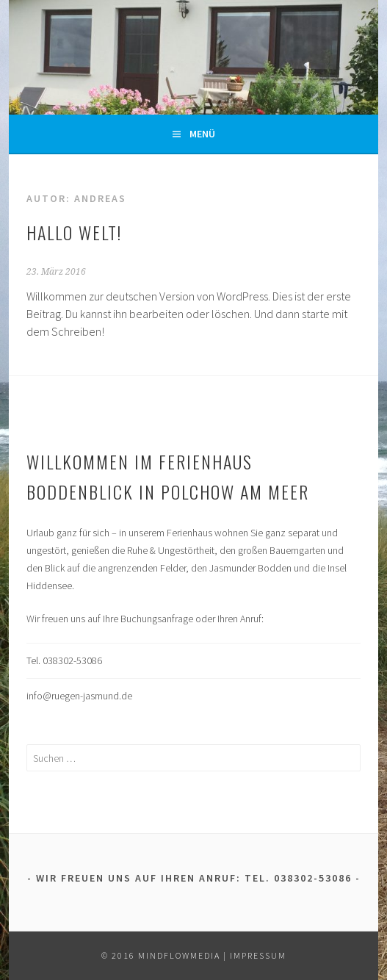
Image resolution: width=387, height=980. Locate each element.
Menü (202, 134)
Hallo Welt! (74, 232)
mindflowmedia (179, 955)
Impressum (258, 955)
